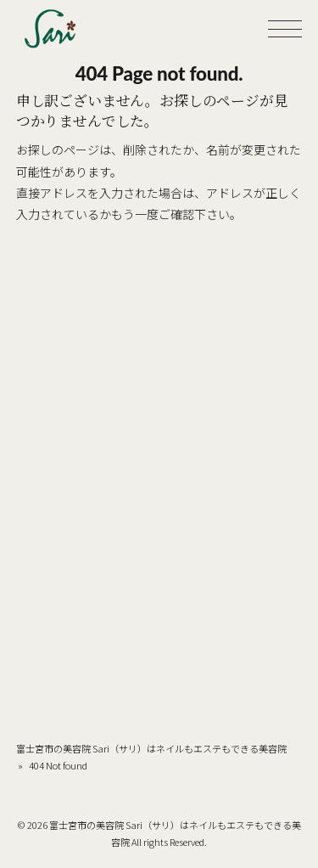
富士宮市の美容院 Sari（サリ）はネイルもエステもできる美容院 (151, 748)
